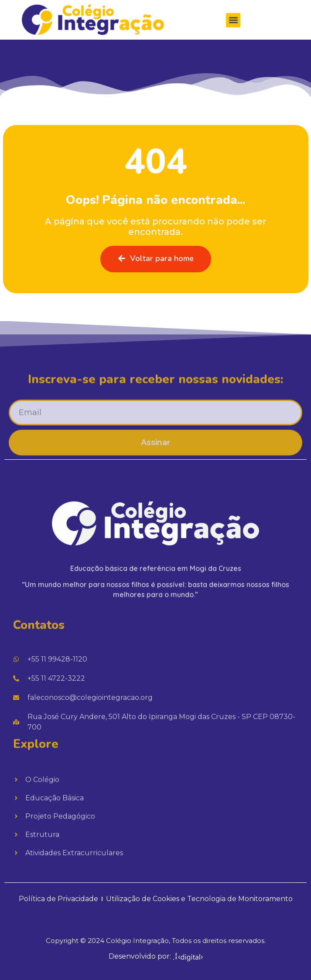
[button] (233, 22)
